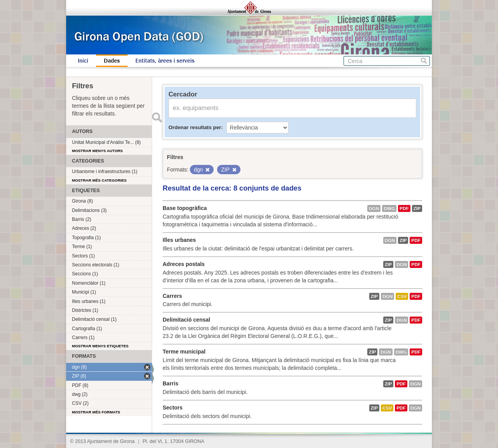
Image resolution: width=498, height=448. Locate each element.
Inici (83, 61)
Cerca (424, 61)
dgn (374, 208)
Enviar (157, 117)
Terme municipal (184, 352)
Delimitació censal (186, 320)
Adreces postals (184, 264)
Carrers (172, 296)
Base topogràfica (185, 208)
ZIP (417, 208)
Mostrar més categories (99, 180)
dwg (389, 208)
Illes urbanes (179, 240)
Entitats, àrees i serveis (165, 61)
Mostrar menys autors (97, 151)
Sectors (173, 408)
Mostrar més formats (96, 412)
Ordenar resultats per (195, 127)
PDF (404, 208)
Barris (170, 383)
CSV (402, 296)
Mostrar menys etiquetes (100, 346)
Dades (112, 61)
